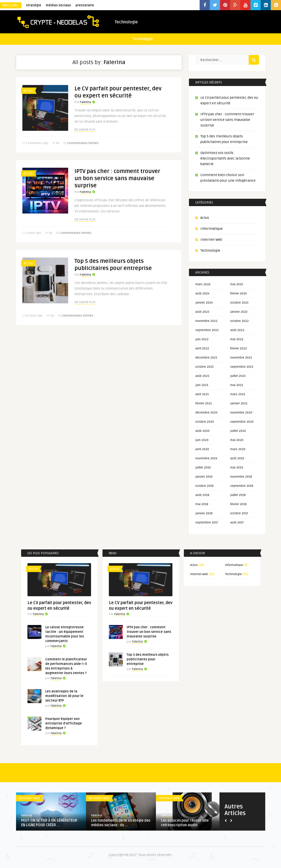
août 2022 (237, 330)
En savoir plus (85, 130)
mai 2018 (202, 504)
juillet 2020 (238, 431)
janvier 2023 (239, 312)
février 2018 (238, 504)
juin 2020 (202, 440)
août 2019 (237, 458)
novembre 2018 (241, 477)
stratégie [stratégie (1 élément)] (34, 5)
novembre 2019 (206, 458)
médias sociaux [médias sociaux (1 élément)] (58, 5)
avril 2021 (202, 394)
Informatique (212, 229)
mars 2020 (238, 449)
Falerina (85, 102)
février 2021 (204, 403)
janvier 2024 (204, 303)
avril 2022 (202, 348)
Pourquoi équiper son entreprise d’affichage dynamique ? (64, 723)
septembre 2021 (242, 367)
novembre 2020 (241, 413)
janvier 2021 (239, 403)
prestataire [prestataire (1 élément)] (85, 5)
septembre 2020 (242, 422)
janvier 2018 (204, 513)
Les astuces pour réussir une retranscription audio (185, 823)
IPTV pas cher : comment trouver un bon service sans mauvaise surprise (117, 178)
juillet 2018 (238, 495)
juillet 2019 (203, 468)
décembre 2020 (206, 413)
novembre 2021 (241, 358)
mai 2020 (237, 440)
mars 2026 (203, 284)
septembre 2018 (242, 486)
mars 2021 (238, 394)
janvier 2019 (204, 477)
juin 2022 (202, 339)
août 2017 (237, 523)
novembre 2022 (206, 321)
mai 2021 (237, 385)
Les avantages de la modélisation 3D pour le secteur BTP (64, 696)
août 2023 (202, 312)
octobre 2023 (239, 303)
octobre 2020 (205, 422)
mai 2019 (237, 468)
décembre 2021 (206, 358)
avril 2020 (202, 449)
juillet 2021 (238, 376)
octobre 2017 (239, 513)
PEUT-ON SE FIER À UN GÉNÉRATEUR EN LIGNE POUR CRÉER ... (49, 823)
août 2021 (202, 376)
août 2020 (202, 431)
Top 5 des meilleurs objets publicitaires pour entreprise (148, 659)
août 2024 (202, 294)
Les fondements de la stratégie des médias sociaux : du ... (121, 823)
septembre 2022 (207, 330)
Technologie (126, 22)
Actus (28, 91)
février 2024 (238, 294)
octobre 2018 (204, 486)
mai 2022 (237, 339)
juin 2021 (202, 385)
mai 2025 (237, 284)
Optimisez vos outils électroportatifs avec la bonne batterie (225, 158)
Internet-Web (211, 240)
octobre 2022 (239, 321)
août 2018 (202, 495)
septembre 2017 (207, 523)
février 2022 (239, 348)
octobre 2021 (204, 367)
